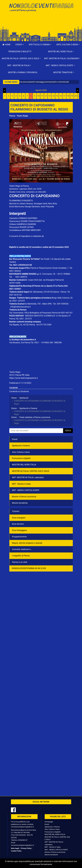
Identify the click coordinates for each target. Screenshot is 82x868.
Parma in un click (20, 562)
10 (38, 96)
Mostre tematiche (20, 503)
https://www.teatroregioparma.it (24, 378)
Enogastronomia (19, 537)
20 (76, 96)
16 (61, 96)
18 (68, 96)
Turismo (16, 511)
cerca (68, 431)
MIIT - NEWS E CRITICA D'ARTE (26, 490)
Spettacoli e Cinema (21, 446)
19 (72, 96)
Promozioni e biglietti (20, 52)
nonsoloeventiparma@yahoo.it (23, 827)
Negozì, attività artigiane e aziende (27, 543)
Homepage (49, 822)
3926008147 (23, 840)
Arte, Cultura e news (21, 452)
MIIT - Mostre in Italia (21, 484)
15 (57, 96)
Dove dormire (18, 524)
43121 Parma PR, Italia (19, 375)
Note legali (15, 848)
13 (50, 96)
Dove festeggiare (20, 530)
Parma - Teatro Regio (19, 116)
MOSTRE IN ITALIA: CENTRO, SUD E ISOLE (31, 471)
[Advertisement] (41, 21)
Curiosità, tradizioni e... (22, 549)
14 (53, 96)
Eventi (15, 439)
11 (42, 96)
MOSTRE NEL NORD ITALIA (24, 465)
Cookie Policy (16, 851)
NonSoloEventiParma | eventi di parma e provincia (41, 7)
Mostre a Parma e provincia (23, 72)
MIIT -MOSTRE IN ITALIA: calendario (28, 477)
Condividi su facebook (19, 391)
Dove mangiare (19, 518)
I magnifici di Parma (21, 556)
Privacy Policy (26, 848)
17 (64, 96)
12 (46, 96)
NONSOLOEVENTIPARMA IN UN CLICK (29, 568)
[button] (20, 45)
